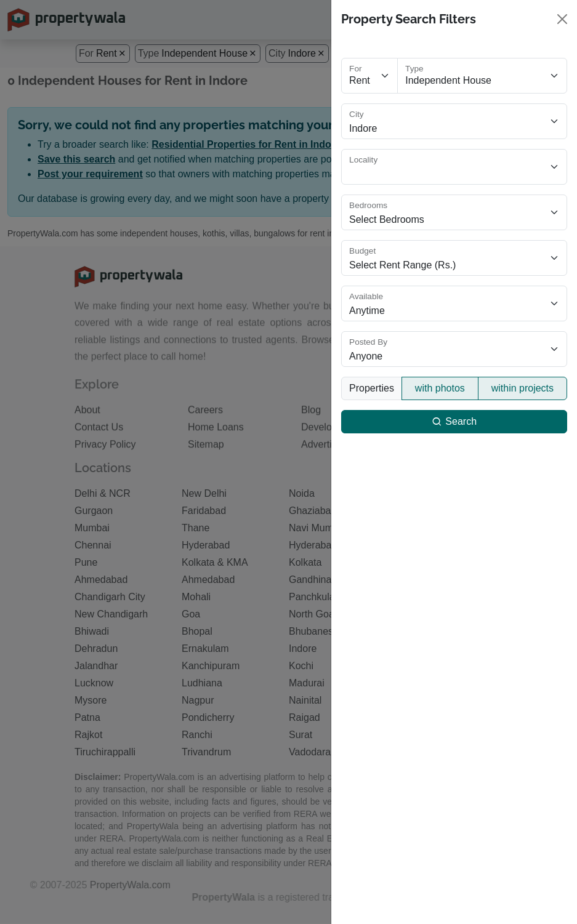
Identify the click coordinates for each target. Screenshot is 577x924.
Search (454, 421)
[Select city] (454, 121)
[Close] (562, 19)
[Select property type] (482, 76)
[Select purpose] (369, 76)
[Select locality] (454, 167)
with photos (440, 388)
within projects (523, 388)
